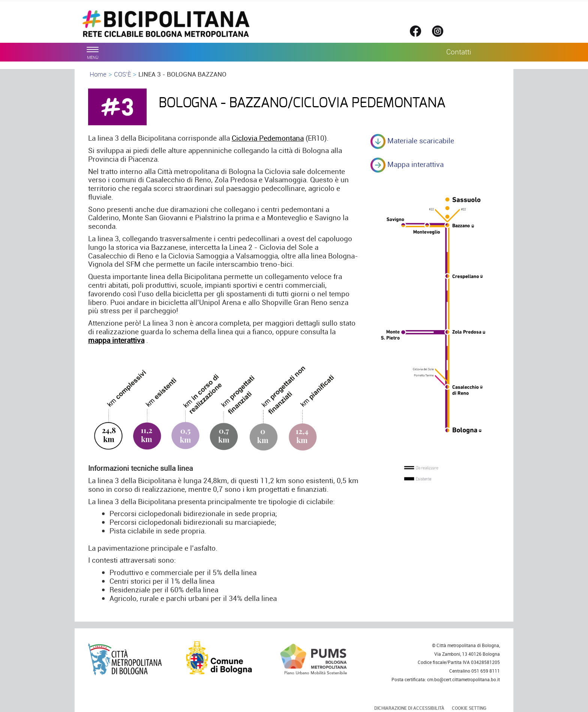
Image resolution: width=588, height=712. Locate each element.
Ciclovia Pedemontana (268, 138)
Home (98, 74)
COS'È (122, 74)
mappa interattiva (116, 340)
